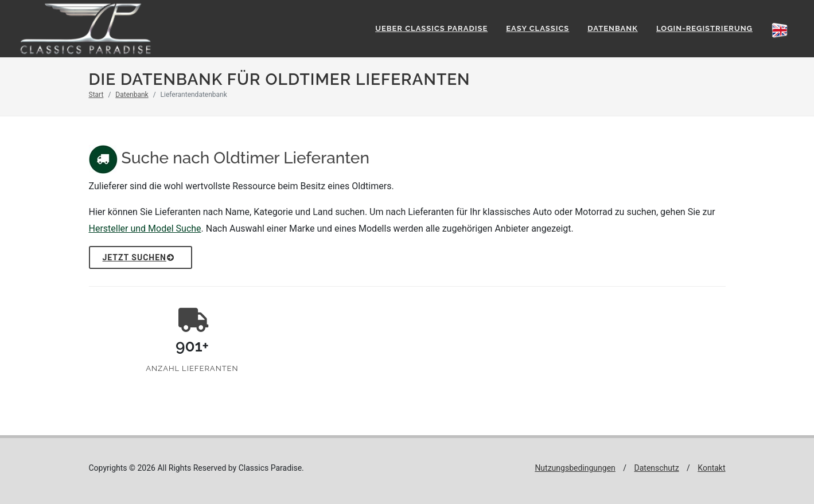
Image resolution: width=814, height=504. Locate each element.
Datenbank (613, 28)
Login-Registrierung (704, 28)
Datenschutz (657, 468)
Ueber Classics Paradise (431, 28)
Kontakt (711, 468)
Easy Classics (538, 28)
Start (96, 95)
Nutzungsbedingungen (575, 468)
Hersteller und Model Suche (145, 228)
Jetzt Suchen (139, 257)
